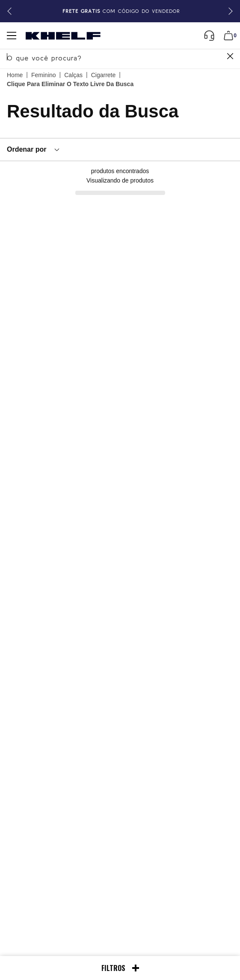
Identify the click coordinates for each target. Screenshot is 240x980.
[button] (229, 11)
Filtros (120, 968)
